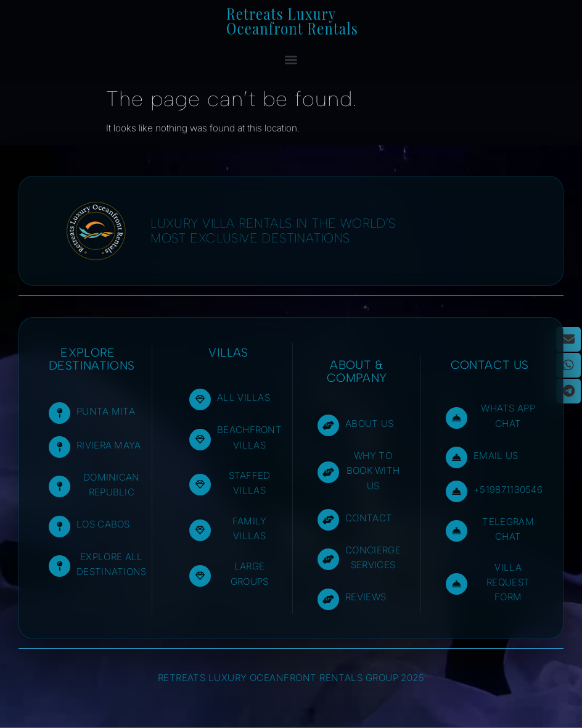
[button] (291, 60)
